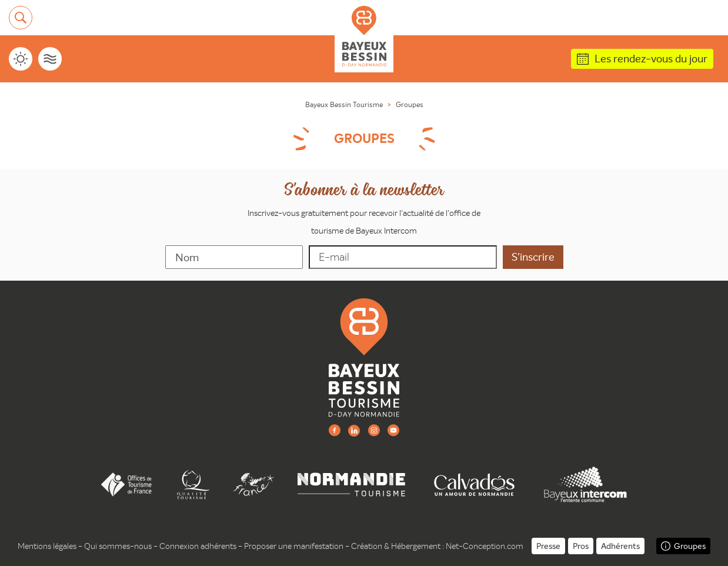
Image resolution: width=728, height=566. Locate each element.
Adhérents (620, 546)
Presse (548, 546)
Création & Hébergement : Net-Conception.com (437, 546)
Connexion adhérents (198, 546)
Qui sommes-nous (118, 546)
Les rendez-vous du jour (651, 59)
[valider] (533, 257)
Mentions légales (47, 546)
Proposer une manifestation (294, 546)
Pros (581, 546)
